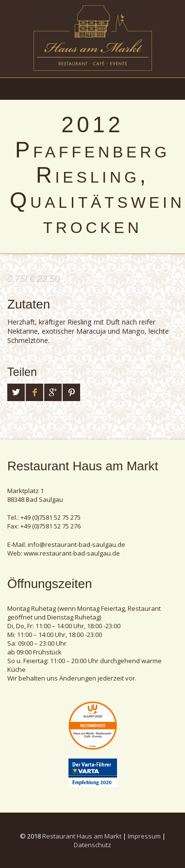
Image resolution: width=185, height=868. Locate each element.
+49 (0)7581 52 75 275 (50, 517)
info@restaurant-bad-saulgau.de (76, 544)
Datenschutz (92, 845)
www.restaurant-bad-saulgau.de (72, 553)
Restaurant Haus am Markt (82, 836)
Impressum (144, 836)
